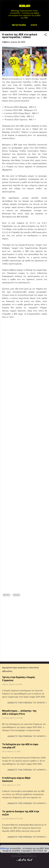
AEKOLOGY (25, 6)
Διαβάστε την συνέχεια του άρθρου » (27, 703)
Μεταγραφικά (19, 25)
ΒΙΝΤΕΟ (7, 595)
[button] (45, 35)
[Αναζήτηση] (45, 7)
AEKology (5, 848)
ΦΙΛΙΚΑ (16, 595)
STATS (34, 25)
